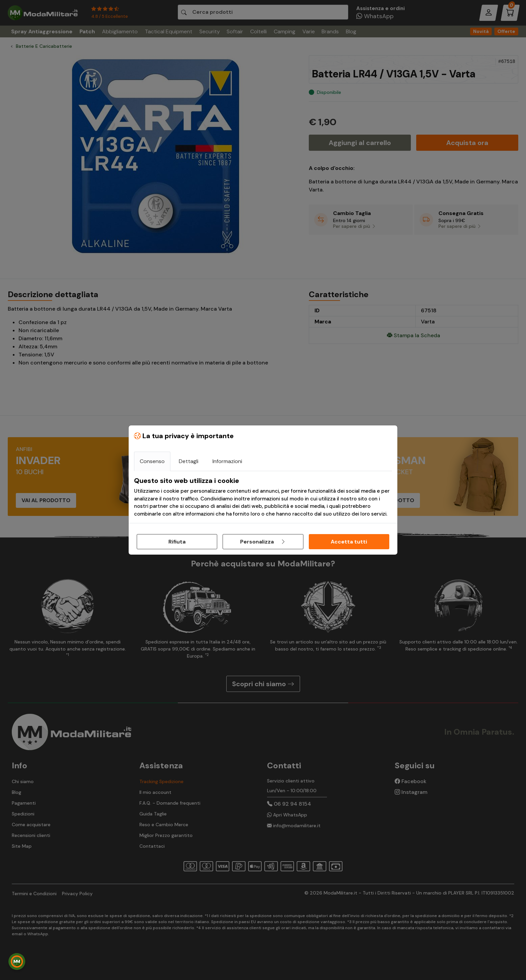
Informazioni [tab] (227, 461)
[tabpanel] (263, 497)
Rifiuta (177, 542)
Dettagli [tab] (189, 461)
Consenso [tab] (152, 461)
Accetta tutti (349, 542)
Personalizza (263, 542)
